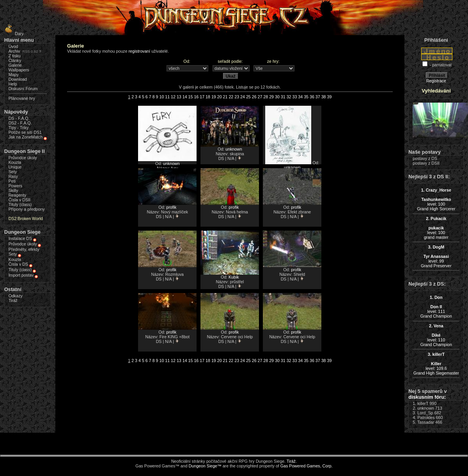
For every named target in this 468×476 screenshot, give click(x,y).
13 (179, 97)
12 (173, 97)
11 (167, 97)
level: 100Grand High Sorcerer (436, 199)
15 (191, 97)
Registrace (436, 81)
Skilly (13, 190)
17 (202, 97)
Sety (13, 172)
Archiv (14, 51)
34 (300, 97)
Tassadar (426, 422)
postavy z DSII (426, 163)
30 (277, 97)
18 (208, 97)
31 (283, 97)
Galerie (15, 65)
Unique (15, 167)
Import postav (21, 275)
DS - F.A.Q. (19, 118)
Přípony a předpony (27, 209)
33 (295, 97)
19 (214, 97)
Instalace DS (20, 238)
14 (185, 97)
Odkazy (16, 296)
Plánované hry (22, 98)
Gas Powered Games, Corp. (307, 466)
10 (161, 97)
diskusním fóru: (427, 397)
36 (312, 97)
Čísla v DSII (19, 200)
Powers (16, 186)
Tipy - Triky (19, 128)
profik (171, 207)
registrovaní (140, 51)
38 (324, 97)
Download (18, 79)
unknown (171, 163)
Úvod (13, 46)
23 (237, 97)
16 (196, 97)
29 (271, 97)
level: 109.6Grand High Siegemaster (436, 364)
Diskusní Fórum (23, 89)
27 (260, 97)
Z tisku (15, 56)
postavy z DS (425, 158)
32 (289, 97)
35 (306, 97)
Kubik (234, 277)
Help (13, 84)
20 (220, 97)
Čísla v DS (18, 264)
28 (266, 97)
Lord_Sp (425, 413)
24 (243, 97)
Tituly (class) (20, 204)
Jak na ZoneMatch (26, 137)
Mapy (14, 75)
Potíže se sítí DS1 (25, 132)
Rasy (13, 176)
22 (231, 97)
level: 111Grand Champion (436, 307)
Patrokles (426, 417)
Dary (13, 34)
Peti (12, 181)
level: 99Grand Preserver (436, 256)
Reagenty (18, 195)
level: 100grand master (436, 228)
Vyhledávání (436, 91)
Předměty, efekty (24, 249)
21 (225, 97)
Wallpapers (19, 70)
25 (248, 97)
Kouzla (15, 162)
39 (329, 97)
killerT (423, 403)
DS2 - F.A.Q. (20, 123)
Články (15, 60)
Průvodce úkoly (23, 158)
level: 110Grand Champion (436, 335)
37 (318, 97)
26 (254, 97)
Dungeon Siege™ (205, 466)
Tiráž (13, 300)
